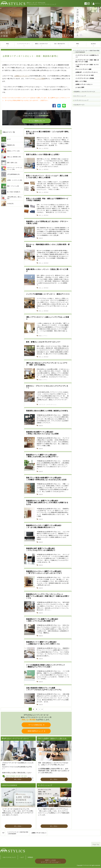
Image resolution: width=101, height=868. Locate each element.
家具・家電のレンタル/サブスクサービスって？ (43, 342)
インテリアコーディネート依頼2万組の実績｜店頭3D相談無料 (87, 51)
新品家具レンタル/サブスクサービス (85, 92)
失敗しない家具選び (44, 148)
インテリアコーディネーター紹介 (85, 75)
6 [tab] (60, 39)
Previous (2, 22)
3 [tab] (49, 39)
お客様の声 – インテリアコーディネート (87, 72)
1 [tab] (41, 39)
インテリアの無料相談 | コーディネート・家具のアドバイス (48, 294)
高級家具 (41, 238)
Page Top (96, 844)
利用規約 (30, 857)
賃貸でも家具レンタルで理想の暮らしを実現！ (43, 155)
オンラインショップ (80, 96)
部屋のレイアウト (43, 336)
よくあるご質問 (80, 87)
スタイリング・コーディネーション (47, 405)
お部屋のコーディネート (22, 76)
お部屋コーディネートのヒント (84, 84)
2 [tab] (45, 39)
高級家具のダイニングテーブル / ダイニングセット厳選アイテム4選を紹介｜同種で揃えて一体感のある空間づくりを (48, 596)
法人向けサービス (79, 105)
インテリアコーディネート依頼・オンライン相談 (87, 65)
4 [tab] (52, 39)
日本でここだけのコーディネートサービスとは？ (50, 861)
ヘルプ (22, 857)
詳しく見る (18, 779)
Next (99, 22)
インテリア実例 (40, 79)
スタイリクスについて (9, 857)
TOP (3, 833)
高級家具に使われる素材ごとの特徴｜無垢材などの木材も (47, 411)
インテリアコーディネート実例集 (85, 78)
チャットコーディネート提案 (83, 69)
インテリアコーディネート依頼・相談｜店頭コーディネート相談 (87, 61)
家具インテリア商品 (81, 81)
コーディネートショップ (81, 100)
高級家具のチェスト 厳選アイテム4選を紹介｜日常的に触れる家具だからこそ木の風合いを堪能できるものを (47, 503)
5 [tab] (56, 39)
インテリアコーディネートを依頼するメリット (87, 56)
